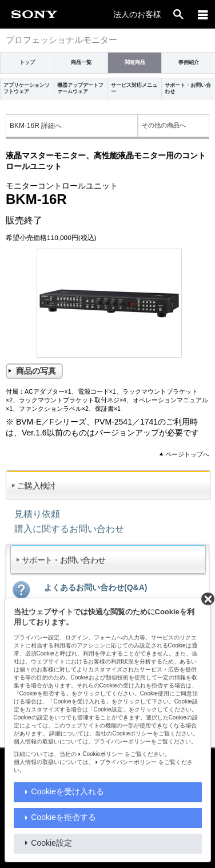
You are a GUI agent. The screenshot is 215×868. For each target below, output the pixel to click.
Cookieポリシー (103, 754)
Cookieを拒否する (63, 817)
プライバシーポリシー (128, 762)
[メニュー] (203, 14)
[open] (178, 14)
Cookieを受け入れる (67, 791)
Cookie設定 (51, 843)
